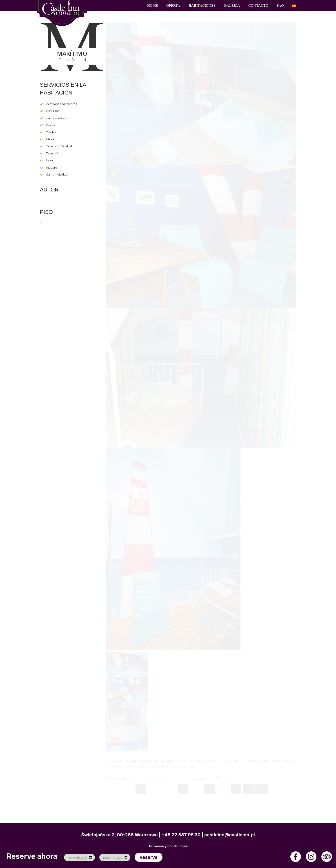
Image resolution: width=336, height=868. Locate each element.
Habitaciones (202, 6)
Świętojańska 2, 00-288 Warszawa (119, 835)
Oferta (173, 6)
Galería (232, 6)
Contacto (258, 6)
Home (153, 6)
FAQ (280, 6)
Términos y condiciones (168, 846)
